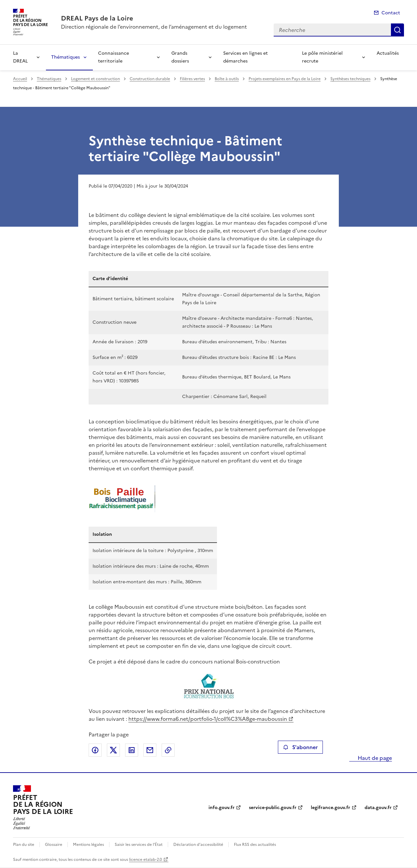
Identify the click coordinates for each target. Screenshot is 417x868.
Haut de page (374, 758)
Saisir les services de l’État (139, 845)
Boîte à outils (227, 79)
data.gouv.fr (378, 808)
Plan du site (24, 845)
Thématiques (65, 57)
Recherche (397, 30)
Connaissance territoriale (114, 57)
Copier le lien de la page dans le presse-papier (168, 750)
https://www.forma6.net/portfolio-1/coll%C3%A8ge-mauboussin (208, 719)
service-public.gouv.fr (273, 808)
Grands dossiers (180, 57)
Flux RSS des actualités (255, 845)
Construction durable (150, 79)
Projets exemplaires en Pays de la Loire (285, 79)
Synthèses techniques (350, 79)
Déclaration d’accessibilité (198, 845)
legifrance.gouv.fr (331, 808)
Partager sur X (113, 750)
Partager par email (150, 750)
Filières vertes (192, 79)
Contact (391, 13)
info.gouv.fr (222, 808)
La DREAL (20, 57)
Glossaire (54, 845)
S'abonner (300, 747)
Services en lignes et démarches (245, 57)
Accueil (20, 79)
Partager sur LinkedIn (132, 750)
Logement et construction (95, 79)
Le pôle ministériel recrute (322, 57)
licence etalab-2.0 (145, 860)
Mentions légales (88, 845)
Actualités (388, 53)
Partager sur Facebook (95, 750)
